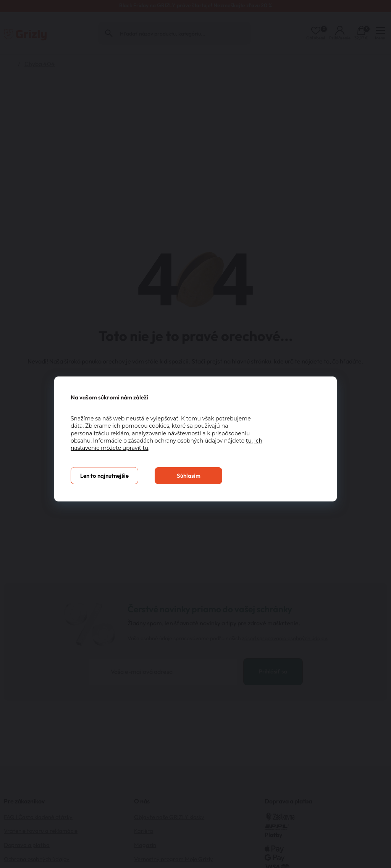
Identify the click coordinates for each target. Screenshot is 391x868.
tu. (249, 441)
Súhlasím (189, 476)
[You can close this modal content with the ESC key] (195, 434)
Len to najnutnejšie (104, 476)
